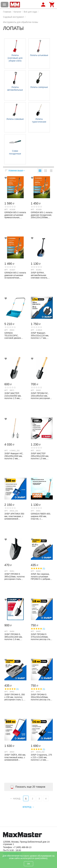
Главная (7, 12)
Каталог (17, 12)
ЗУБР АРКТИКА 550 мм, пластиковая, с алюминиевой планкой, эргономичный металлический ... (14, 516)
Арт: (6, 209)
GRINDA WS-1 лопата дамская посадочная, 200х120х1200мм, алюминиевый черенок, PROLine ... (42, 215)
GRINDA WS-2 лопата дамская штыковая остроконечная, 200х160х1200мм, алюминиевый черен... (15, 275)
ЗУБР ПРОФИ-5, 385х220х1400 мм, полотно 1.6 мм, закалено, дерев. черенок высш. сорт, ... (14, 637)
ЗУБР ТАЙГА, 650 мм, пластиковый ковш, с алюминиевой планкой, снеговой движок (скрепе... (15, 757)
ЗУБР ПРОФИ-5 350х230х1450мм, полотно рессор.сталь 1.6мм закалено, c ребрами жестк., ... (42, 697)
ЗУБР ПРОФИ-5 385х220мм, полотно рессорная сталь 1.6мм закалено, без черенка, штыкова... (15, 576)
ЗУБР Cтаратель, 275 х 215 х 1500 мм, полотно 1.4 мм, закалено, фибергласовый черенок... (41, 757)
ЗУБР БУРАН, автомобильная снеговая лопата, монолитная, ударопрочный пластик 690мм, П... (41, 275)
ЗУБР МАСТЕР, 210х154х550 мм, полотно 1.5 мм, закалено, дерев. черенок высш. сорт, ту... (14, 396)
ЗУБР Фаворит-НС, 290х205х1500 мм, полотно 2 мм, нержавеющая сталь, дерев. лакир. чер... (15, 456)
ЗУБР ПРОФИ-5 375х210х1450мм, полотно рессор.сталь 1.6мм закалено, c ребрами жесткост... (42, 637)
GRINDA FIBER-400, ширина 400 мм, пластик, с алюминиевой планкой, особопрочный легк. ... (41, 516)
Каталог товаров (4, 5)
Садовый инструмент (14, 17)
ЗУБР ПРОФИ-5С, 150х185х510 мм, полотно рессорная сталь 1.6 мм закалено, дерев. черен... (40, 396)
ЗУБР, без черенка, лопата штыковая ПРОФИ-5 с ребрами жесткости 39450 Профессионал (41, 576)
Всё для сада (30, 12)
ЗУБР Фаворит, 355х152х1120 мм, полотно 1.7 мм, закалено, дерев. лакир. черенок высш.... (40, 335)
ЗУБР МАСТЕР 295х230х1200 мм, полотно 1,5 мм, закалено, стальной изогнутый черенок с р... (41, 456)
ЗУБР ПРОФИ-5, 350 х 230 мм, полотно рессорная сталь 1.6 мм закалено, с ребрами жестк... (15, 697)
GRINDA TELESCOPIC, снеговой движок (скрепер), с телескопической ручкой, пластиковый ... (15, 335)
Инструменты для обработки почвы (21, 22)
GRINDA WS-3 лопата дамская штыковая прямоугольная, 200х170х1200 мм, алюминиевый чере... (15, 215)
